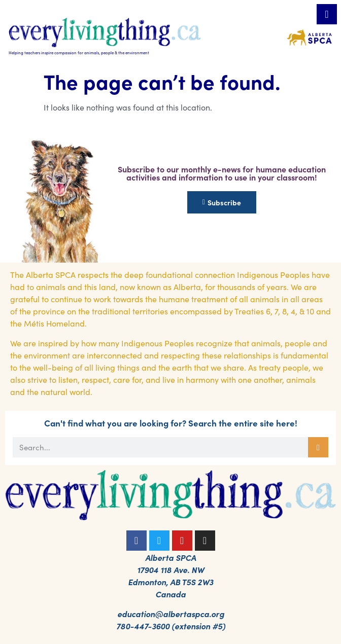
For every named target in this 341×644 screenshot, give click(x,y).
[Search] (318, 447)
